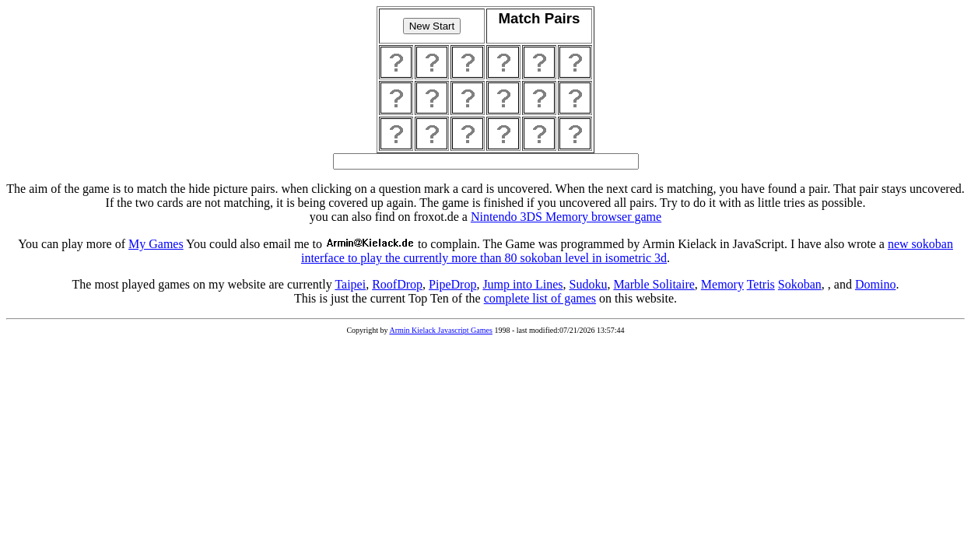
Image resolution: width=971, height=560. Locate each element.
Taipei (350, 284)
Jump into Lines (522, 284)
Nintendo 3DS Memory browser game (566, 217)
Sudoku (588, 284)
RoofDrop (397, 284)
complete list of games (540, 298)
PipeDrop (452, 284)
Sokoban (800, 284)
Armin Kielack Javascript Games (440, 330)
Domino (875, 284)
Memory (722, 284)
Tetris (761, 284)
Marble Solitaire (654, 284)
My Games (156, 244)
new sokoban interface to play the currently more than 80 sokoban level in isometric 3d (627, 251)
